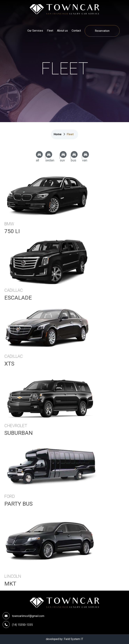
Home (58, 134)
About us (62, 31)
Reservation (102, 31)
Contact (76, 31)
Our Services (35, 31)
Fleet (50, 31)
